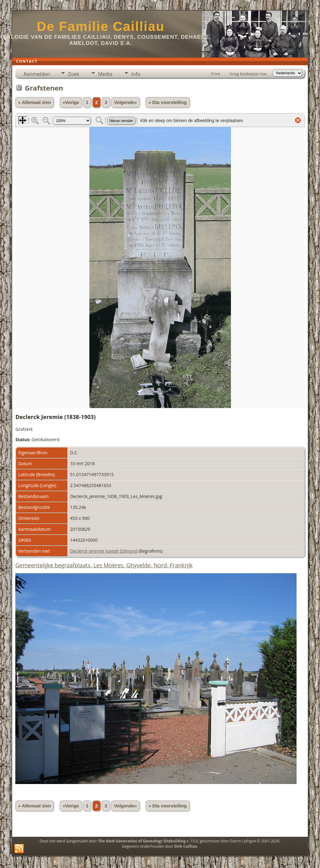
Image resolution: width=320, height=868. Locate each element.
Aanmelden (37, 74)
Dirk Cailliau (186, 846)
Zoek (73, 74)
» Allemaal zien (35, 102)
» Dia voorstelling (167, 102)
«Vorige (71, 102)
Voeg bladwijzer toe (248, 74)
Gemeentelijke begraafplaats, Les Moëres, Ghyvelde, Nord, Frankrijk (104, 565)
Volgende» (125, 102)
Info (136, 74)
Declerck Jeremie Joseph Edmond (104, 551)
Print (216, 74)
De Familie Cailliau (100, 26)
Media (105, 74)
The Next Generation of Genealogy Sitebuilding (142, 841)
